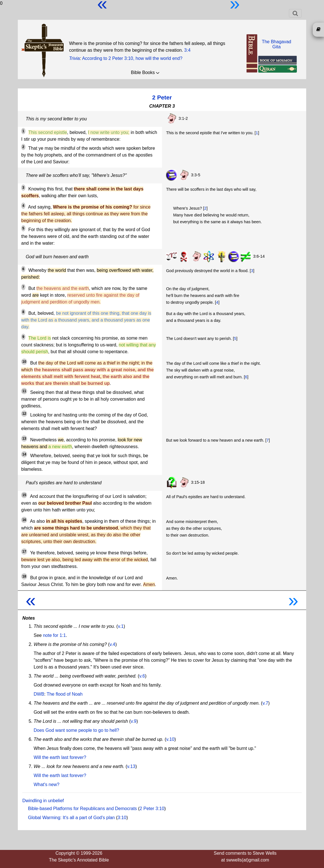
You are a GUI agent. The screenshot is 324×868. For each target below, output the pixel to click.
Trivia (74, 58)
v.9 (133, 721)
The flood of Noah (65, 694)
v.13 (131, 766)
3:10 (122, 818)
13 (24, 439)
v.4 (113, 644)
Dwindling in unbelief (43, 801)
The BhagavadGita (277, 44)
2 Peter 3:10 (152, 809)
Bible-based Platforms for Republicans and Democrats (82, 809)
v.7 (265, 703)
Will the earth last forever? (60, 757)
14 (24, 454)
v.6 (142, 676)
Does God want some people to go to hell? (76, 730)
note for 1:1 (54, 635)
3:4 (187, 50)
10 (24, 362)
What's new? (47, 785)
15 (24, 495)
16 (24, 520)
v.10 (170, 739)
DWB (39, 694)
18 (24, 576)
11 (24, 391)
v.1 (121, 626)
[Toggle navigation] (295, 13)
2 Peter (162, 97)
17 (24, 552)
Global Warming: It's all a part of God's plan (71, 818)
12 (24, 414)
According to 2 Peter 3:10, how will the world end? (132, 58)
